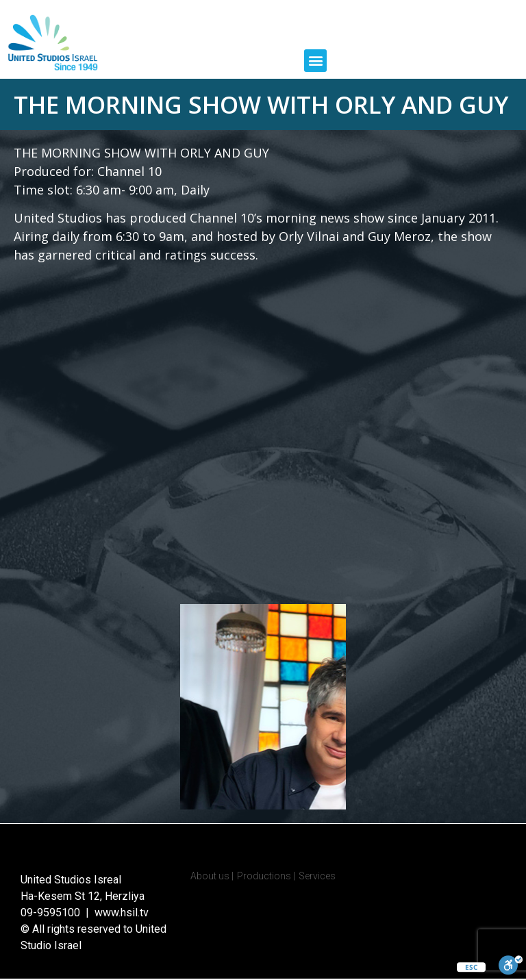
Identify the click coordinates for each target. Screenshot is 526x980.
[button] (315, 61)
